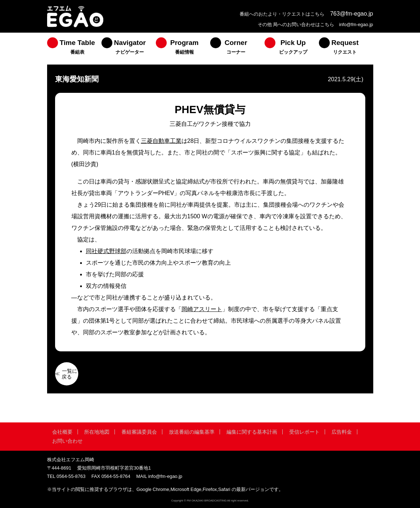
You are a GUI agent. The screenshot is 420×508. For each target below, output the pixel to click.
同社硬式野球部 (106, 251)
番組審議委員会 (139, 432)
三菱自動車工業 (161, 141)
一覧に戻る (70, 374)
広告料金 (342, 432)
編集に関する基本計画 (252, 432)
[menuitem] (74, 49)
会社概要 (62, 432)
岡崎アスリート (202, 309)
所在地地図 (97, 432)
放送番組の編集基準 (192, 432)
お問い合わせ (67, 441)
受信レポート (304, 432)
